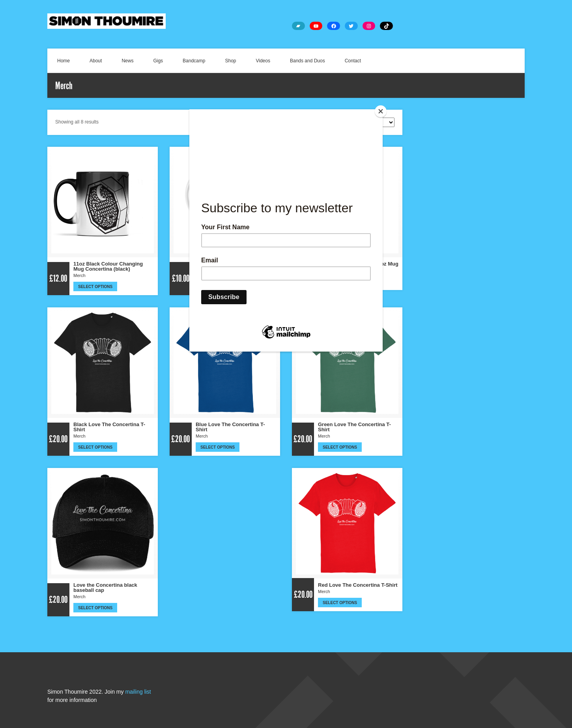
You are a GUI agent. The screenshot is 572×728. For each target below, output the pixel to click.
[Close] (381, 111)
